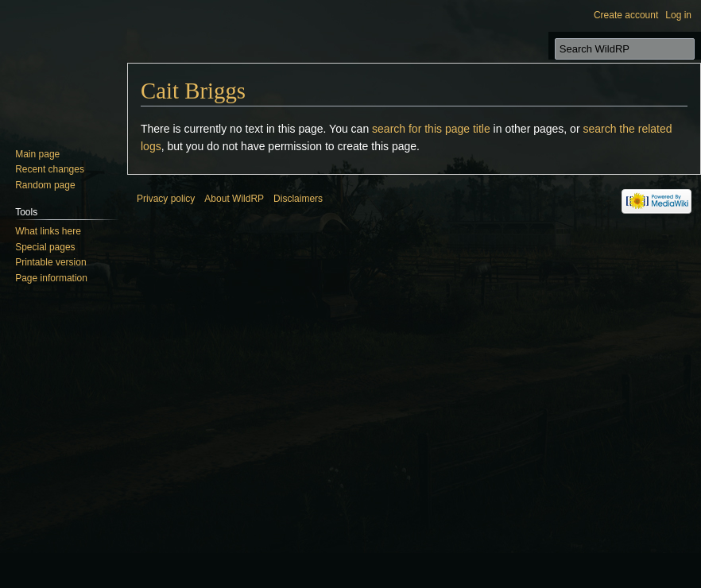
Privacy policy (166, 199)
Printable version (50, 262)
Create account (626, 15)
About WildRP (234, 199)
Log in (678, 15)
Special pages (45, 247)
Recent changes (50, 169)
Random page (45, 185)
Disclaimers (298, 199)
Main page (37, 154)
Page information (51, 278)
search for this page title (431, 129)
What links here (48, 231)
